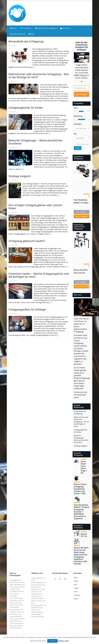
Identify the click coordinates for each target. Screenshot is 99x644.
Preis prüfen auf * (82, 286)
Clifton (76, 581)
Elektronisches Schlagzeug (46, 28)
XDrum (76, 599)
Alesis (76, 578)
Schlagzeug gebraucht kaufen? (27, 241)
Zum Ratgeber (82, 212)
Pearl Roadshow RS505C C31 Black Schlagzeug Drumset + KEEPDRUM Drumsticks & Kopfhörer (81, 201)
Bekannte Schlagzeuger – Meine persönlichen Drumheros (36, 142)
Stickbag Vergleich (20, 176)
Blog (31, 34)
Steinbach (77, 595)
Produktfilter (26, 28)
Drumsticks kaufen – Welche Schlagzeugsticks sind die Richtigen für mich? (39, 275)
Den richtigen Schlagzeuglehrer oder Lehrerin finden (35, 207)
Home (14, 28)
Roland (76, 588)
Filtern (78, 148)
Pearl (75, 585)
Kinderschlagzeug (18, 34)
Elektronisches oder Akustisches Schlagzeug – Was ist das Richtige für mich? (39, 76)
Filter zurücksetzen (83, 144)
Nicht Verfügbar (82, 216)
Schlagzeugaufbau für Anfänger (27, 310)
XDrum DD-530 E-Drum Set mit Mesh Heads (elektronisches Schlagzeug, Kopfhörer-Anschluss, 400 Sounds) (81, 272)
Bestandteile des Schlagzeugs (26, 42)
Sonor (76, 592)
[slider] (78, 111)
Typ (75, 134)
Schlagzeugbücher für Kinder (26, 108)
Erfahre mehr (63, 641)
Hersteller (66, 28)
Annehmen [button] (52, 641)
